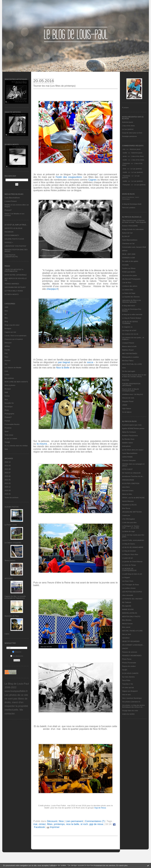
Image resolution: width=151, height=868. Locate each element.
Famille (7, 350)
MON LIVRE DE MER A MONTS (16, 382)
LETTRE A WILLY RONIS (14, 291)
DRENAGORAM (128, 480)
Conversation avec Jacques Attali (134, 247)
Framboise (127, 176)
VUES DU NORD (128, 714)
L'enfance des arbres (130, 286)
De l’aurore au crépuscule (131, 473)
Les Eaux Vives (128, 581)
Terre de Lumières (129, 208)
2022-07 (8, 473)
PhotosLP (8, 210)
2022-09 (8, 466)
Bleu (6, 318)
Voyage (7, 442)
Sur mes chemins (128, 677)
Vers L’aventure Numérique (132, 698)
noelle (125, 153)
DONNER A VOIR (129, 258)
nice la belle (73, 824)
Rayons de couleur (129, 666)
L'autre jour (126, 515)
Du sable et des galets (130, 261)
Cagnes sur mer (10, 332)
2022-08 (8, 469)
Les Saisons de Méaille (13, 368)
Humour (7, 360)
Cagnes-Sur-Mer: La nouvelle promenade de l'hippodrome (15, 597)
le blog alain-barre (129, 306)
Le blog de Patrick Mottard (132, 318)
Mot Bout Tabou (128, 361)
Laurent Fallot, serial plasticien (133, 540)
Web (6, 449)
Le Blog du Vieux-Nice (130, 554)
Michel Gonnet (127, 624)
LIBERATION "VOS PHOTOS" (15, 246)
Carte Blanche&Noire (12, 198)
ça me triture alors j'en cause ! (133, 450)
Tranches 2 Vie (127, 684)
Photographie (9, 414)
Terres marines (10, 560)
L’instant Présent (11, 201)
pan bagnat (64, 362)
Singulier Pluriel (128, 401)
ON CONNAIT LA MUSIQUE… (133, 645)
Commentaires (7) (95, 821)
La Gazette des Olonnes (131, 297)
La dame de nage (128, 531)
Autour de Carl (127, 233)
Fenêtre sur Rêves (129, 268)
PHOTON (126, 380)
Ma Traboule (127, 602)
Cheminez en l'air (128, 244)
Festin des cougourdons (69, 177)
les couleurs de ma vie (130, 334)
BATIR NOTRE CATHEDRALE (16, 275)
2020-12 (8, 487)
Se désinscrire (17, 656)
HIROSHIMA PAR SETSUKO (15, 287)
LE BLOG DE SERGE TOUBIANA (130, 322)
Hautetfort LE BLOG (129, 505)
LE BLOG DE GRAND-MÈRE (133, 547)
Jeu (6, 364)
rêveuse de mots (128, 398)
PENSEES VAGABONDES (132, 656)
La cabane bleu (128, 290)
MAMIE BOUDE (128, 609)
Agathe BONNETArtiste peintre (133, 428)
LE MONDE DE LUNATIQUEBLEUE (129, 570)
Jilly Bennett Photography (131, 279)
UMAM (125, 405)
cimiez (42, 824)
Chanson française (129, 460)
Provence (8, 428)
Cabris (7, 634)
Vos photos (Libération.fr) (131, 702)
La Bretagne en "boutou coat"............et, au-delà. (131, 527)
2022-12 (8, 462)
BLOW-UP (126, 236)
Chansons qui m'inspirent (14, 339)
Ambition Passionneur (130, 436)
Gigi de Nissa (100, 808)
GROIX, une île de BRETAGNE (133, 498)
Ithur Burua (126, 508)
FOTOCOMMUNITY (12, 235)
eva (124, 149)
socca (90, 362)
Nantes (7, 396)
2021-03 (8, 483)
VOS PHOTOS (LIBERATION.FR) (11, 256)
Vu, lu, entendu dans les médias (16, 446)
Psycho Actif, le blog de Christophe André (131, 390)
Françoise (126, 163)
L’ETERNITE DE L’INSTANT (132, 599)
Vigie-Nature (127, 408)
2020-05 (8, 494)
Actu (6, 311)
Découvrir (8, 343)
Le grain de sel (127, 558)
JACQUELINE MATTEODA (132, 512)
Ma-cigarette (127, 606)
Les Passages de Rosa (130, 585)
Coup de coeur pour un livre (132, 133)
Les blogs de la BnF (129, 330)
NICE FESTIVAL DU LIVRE (132, 364)
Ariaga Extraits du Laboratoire (133, 229)
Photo (7, 410)
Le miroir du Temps (129, 565)
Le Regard (126, 577)
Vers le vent (126, 695)
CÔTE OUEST (127, 469)
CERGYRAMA (127, 457)
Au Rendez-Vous (128, 439)
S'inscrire (17, 652)
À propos (125, 107)
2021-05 (8, 480)
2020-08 (8, 490)
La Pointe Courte (11, 525)
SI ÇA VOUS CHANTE (130, 673)
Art (6, 314)
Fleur (6, 357)
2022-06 (8, 476)
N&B (6, 392)
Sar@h (125, 670)
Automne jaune (128, 122)
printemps (59, 824)
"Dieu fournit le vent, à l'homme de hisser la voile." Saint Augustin (134, 221)
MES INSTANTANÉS (130, 353)
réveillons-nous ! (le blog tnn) (132, 394)
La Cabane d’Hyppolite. (13, 543)
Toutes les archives (12, 497)
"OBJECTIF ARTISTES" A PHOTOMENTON (14, 270)
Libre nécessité (128, 595)
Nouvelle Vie (9, 403)
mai (35, 824)
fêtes (50, 824)
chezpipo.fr (52, 289)
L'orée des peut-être (129, 522)
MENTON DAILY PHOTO (131, 617)
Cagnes (92, 180)
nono (124, 368)
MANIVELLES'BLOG (130, 613)
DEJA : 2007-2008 (129, 254)
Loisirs (7, 375)
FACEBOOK (9, 232)
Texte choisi (9, 435)
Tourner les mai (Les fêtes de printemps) (54, 86)
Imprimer (53, 827)
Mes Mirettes (127, 620)
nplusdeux (126, 638)
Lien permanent (74, 821)
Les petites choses (129, 588)
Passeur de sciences (130, 652)
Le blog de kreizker (129, 551)
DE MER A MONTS (12, 294)
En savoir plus (122, 865)
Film (6, 353)
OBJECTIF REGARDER (131, 641)
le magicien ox (127, 327)
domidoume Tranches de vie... (133, 476)
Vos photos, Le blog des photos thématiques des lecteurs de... (133, 706)
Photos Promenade (129, 663)
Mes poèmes (9, 378)
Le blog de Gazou (129, 544)
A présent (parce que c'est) (132, 425)
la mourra (42, 444)
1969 (6, 307)
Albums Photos (12, 507)
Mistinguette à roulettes (131, 357)
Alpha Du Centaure (129, 432)
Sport (6, 431)
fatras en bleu (127, 494)
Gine (124, 169)
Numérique (9, 407)
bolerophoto (126, 446)
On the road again (129, 371)
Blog (6, 321)
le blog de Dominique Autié (132, 204)
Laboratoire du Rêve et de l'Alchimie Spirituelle (131, 301)
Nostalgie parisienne (129, 136)
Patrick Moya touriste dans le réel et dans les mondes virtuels (134, 376)
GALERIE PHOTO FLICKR (14, 239)
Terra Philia (126, 680)
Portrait (7, 421)
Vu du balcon (127, 412)
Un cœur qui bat (128, 687)
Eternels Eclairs (128, 491)
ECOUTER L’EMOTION (131, 483)
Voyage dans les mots (130, 711)
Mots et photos (10, 385)
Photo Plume (127, 659)
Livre (6, 371)
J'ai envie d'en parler (129, 275)
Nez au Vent (127, 634)
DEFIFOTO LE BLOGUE (13, 228)
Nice (6, 399)
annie (125, 156)
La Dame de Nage (129, 293)
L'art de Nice (127, 283)
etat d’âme (126, 487)
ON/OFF (125, 648)
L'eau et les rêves (128, 126)
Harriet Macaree (128, 501)
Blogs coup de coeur (12, 325)
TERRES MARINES (12, 284)
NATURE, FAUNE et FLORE (132, 631)
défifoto (7, 346)
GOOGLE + (9, 242)
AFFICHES (9, 578)
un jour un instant (11, 439)
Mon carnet (126, 627)
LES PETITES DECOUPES (132, 592)
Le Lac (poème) (128, 129)
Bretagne (8, 329)
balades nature (127, 443)
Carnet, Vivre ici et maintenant (15, 336)
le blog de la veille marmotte (132, 314)
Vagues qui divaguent (130, 691)
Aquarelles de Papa (12, 616)
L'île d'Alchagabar (129, 519)
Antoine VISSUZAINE (130, 226)
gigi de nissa (96, 824)
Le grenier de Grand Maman (132, 562)
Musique (8, 389)
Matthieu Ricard (128, 350)
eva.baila (125, 265)
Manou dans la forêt (129, 346)
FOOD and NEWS (129, 272)
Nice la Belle (63, 368)
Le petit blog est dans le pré (132, 574)
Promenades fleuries (12, 424)
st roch (84, 824)
